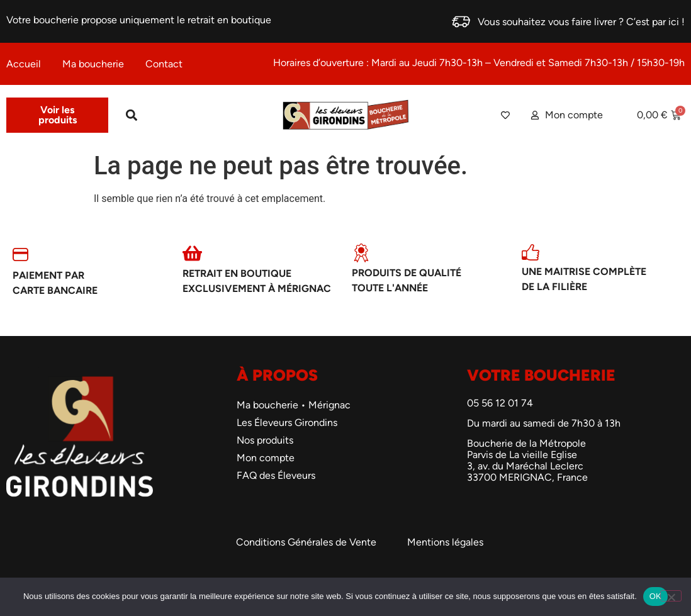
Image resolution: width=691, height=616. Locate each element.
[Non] (671, 596)
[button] (131, 115)
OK (655, 596)
